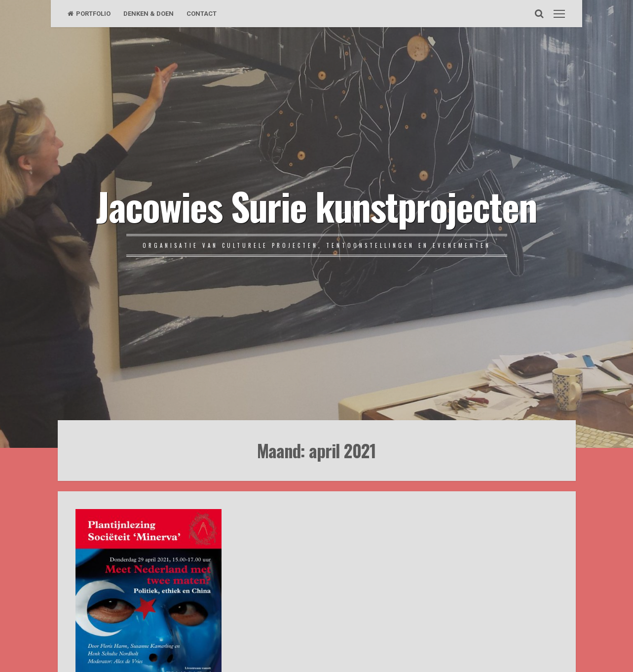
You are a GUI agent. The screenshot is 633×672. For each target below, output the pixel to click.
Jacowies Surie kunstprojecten (316, 205)
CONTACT (202, 14)
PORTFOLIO (89, 14)
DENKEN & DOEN (149, 14)
